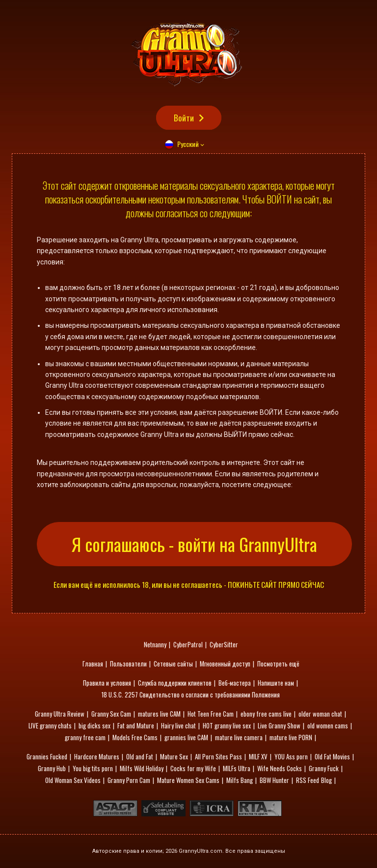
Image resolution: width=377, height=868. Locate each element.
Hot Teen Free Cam (211, 714)
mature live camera (239, 737)
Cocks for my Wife (193, 768)
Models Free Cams (135, 737)
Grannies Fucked (47, 756)
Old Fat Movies (332, 756)
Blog (326, 780)
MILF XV (258, 756)
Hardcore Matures (97, 756)
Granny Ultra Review (60, 714)
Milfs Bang (240, 780)
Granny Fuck (324, 768)
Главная (93, 664)
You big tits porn (93, 768)
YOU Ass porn (291, 756)
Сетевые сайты (173, 664)
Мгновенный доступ (225, 664)
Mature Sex (174, 756)
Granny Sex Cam (111, 714)
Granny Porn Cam (129, 780)
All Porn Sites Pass (218, 756)
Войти (184, 118)
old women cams (328, 725)
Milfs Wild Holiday (142, 768)
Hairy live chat (178, 725)
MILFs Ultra (237, 768)
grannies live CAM (186, 737)
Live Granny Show (279, 725)
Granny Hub (52, 768)
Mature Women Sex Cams (188, 780)
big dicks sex (94, 725)
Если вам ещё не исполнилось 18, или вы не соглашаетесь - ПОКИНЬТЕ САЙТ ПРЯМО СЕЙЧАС (189, 585)
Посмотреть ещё (278, 664)
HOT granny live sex (227, 725)
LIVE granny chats (50, 725)
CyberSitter (224, 644)
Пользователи (128, 664)
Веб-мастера (235, 683)
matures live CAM (159, 714)
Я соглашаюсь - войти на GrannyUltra (194, 544)
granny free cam (85, 737)
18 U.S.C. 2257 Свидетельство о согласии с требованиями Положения (191, 694)
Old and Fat (140, 756)
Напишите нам (276, 683)
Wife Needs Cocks (280, 768)
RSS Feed (308, 780)
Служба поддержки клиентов (175, 683)
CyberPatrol (188, 644)
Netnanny (155, 644)
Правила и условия (107, 683)
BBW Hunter (274, 780)
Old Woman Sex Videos (73, 780)
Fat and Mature (136, 725)
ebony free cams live (266, 714)
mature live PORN (291, 737)
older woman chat (320, 714)
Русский (188, 144)
